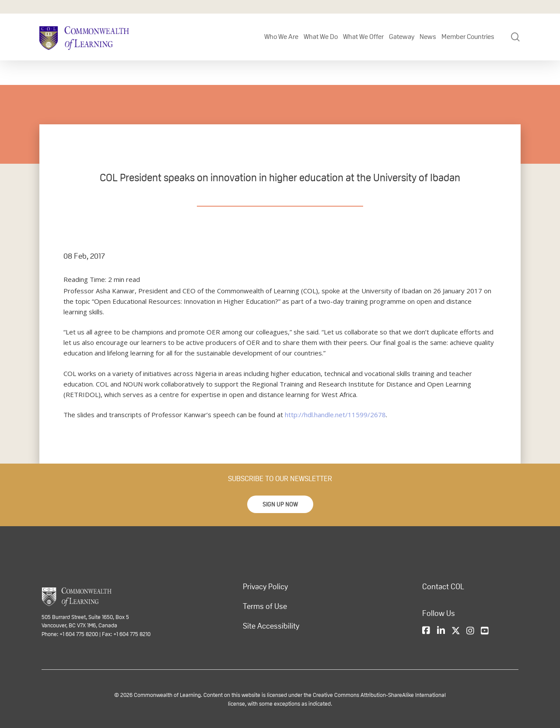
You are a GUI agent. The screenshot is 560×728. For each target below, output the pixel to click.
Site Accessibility (271, 626)
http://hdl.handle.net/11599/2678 (335, 415)
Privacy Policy (265, 587)
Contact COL (443, 587)
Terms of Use (265, 606)
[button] (280, 504)
